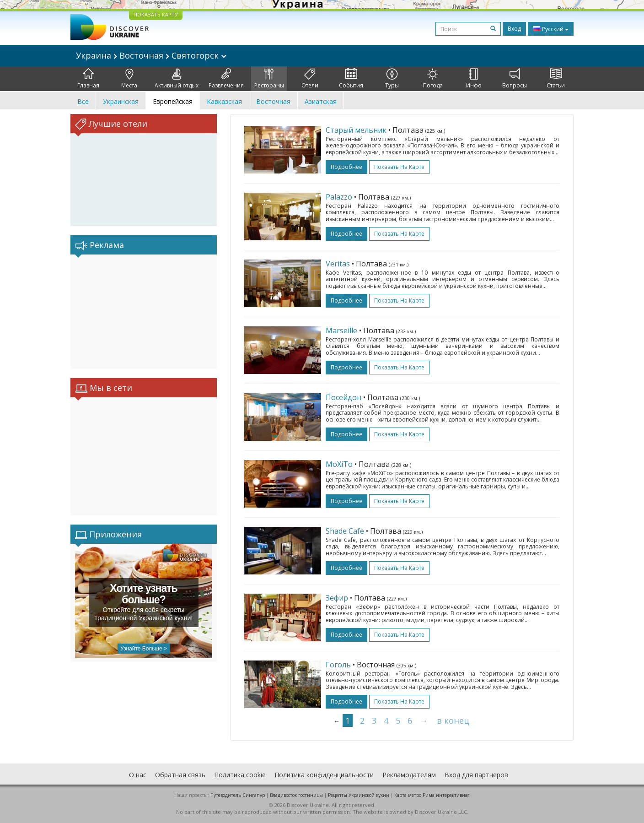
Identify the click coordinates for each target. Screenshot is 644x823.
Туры (392, 79)
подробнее (346, 167)
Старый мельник (356, 130)
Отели (310, 79)
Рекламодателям (409, 775)
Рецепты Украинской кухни (359, 795)
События (351, 79)
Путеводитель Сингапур (238, 795)
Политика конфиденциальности (324, 775)
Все (83, 101)
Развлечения (226, 79)
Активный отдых (177, 79)
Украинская (121, 101)
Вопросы (515, 79)
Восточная (273, 101)
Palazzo (339, 197)
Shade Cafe (345, 531)
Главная (88, 79)
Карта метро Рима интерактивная (432, 795)
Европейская (173, 101)
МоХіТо (339, 464)
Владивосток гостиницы (296, 795)
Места (129, 79)
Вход (514, 29)
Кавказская (224, 101)
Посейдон (343, 397)
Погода (433, 79)
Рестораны (269, 79)
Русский (551, 29)
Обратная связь (180, 775)
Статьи (556, 79)
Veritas (338, 264)
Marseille (341, 330)
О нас (138, 775)
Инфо (474, 79)
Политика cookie (240, 775)
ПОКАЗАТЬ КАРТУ (156, 14)
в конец (453, 720)
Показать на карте (399, 167)
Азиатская (321, 101)
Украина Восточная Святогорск (151, 55)
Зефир (337, 598)
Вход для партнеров (476, 775)
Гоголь (338, 665)
